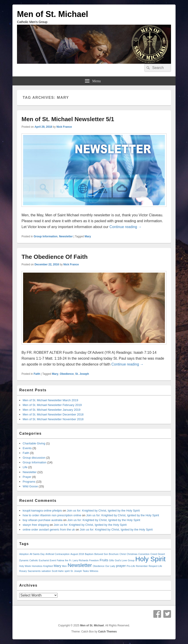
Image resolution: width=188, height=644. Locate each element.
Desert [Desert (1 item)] (161, 554)
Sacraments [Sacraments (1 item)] (34, 571)
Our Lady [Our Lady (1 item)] (110, 566)
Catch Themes (107, 632)
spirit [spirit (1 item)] (67, 571)
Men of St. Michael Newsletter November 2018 (53, 419)
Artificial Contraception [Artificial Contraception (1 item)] (58, 554)
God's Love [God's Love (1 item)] (121, 560)
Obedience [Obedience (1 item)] (99, 566)
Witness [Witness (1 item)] (94, 571)
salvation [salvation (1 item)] (46, 571)
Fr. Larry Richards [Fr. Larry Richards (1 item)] (79, 560)
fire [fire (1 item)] (67, 560)
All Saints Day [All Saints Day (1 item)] (37, 554)
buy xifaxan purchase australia (43, 520)
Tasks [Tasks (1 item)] (86, 571)
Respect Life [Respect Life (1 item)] (155, 566)
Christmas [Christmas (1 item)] (132, 554)
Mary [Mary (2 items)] (58, 566)
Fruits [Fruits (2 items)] (104, 560)
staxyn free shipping (36, 525)
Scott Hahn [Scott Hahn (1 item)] (58, 571)
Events (27, 448)
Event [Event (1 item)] (53, 560)
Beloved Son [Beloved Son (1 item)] (101, 554)
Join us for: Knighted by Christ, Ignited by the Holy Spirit (103, 511)
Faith (37, 374)
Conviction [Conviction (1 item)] (144, 554)
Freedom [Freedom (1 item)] (94, 560)
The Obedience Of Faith (55, 257)
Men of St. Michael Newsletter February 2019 (52, 405)
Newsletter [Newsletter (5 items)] (80, 565)
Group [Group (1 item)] (131, 560)
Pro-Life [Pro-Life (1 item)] (131, 566)
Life (25, 467)
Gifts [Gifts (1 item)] (111, 560)
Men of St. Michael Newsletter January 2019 (52, 410)
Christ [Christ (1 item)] (123, 554)
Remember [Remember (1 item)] (142, 566)
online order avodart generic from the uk (49, 530)
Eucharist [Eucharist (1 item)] (44, 560)
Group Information (45, 236)
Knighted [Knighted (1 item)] (48, 566)
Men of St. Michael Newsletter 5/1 (68, 119)
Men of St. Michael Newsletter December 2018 (53, 414)
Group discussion (34, 458)
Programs (29, 482)
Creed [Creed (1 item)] (154, 554)
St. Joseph (82, 374)
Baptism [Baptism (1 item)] (89, 554)
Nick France (64, 127)
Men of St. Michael (53, 14)
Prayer (27, 477)
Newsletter (66, 236)
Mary (88, 236)
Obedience (67, 374)
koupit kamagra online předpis (42, 511)
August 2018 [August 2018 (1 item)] (77, 554)
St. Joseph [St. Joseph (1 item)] (76, 571)
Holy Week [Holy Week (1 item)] (25, 566)
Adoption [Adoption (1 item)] (24, 554)
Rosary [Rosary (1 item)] (23, 571)
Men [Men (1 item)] (64, 566)
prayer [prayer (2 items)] (121, 566)
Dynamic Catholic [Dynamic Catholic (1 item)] (29, 560)
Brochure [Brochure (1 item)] (114, 554)
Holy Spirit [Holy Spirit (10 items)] (150, 559)
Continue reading (125, 227)
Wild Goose (30, 486)
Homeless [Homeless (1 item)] (37, 566)
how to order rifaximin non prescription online (52, 515)
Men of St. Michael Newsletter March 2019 (50, 400)
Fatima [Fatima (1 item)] (60, 560)
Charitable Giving (34, 443)
